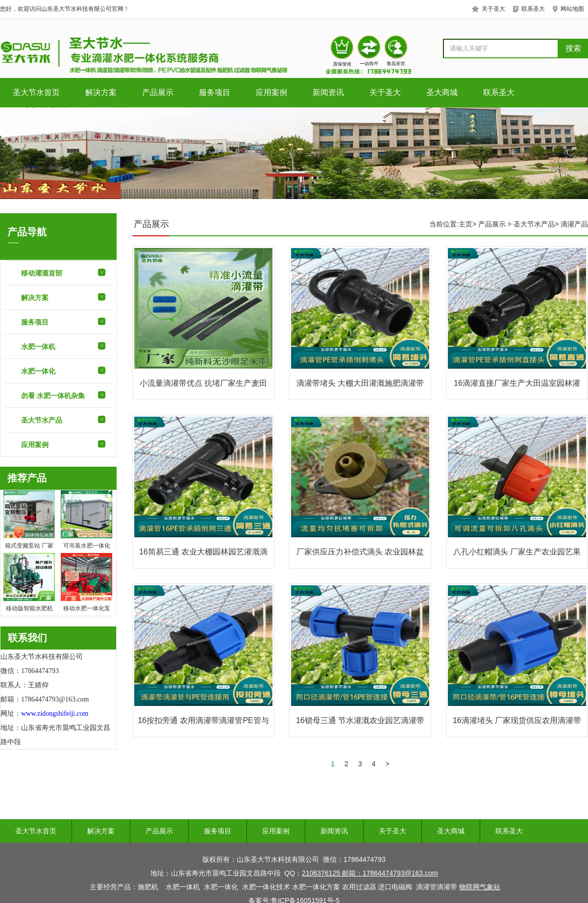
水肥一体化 (38, 371)
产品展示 (158, 92)
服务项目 (215, 92)
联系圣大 (499, 92)
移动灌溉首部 (42, 273)
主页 (465, 224)
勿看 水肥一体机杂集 (53, 396)
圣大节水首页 (36, 92)
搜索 (573, 48)
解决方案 (101, 92)
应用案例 (271, 92)
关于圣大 (385, 92)
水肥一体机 (38, 347)
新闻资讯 (328, 92)
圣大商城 (442, 92)
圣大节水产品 (42, 420)
